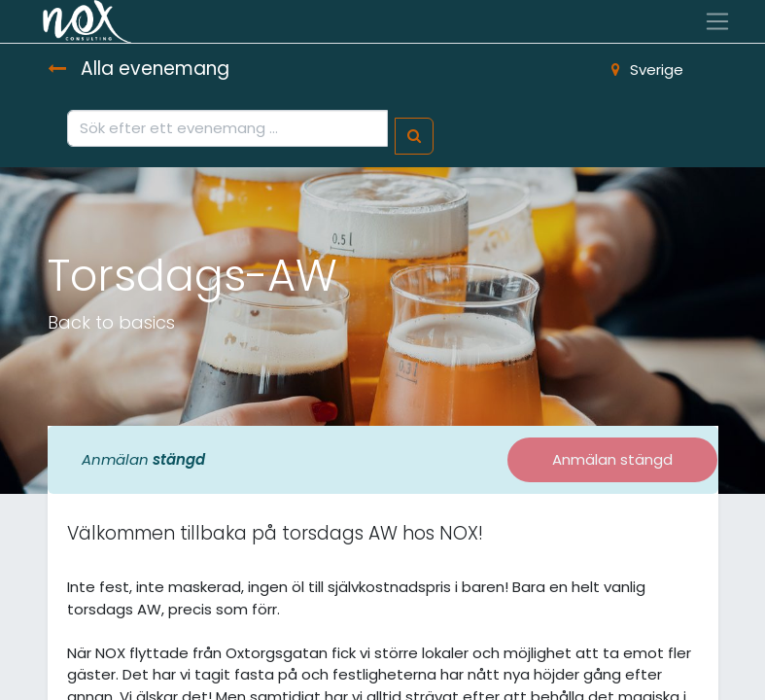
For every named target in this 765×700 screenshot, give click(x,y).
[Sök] (414, 137)
